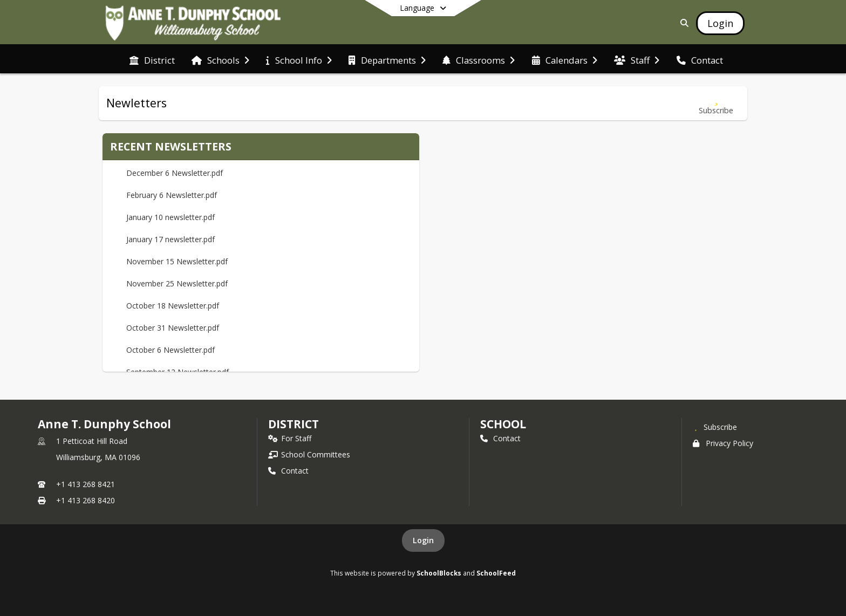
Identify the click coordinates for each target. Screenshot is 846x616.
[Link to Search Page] (682, 23)
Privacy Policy (723, 443)
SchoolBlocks (439, 573)
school (503, 424)
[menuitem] (152, 59)
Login (423, 540)
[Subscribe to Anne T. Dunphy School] (715, 427)
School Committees (309, 454)
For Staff (290, 438)
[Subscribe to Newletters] (716, 103)
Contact (288, 471)
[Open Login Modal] (720, 23)
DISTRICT (294, 424)
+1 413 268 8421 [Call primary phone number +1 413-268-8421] (86, 484)
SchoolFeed (496, 573)
